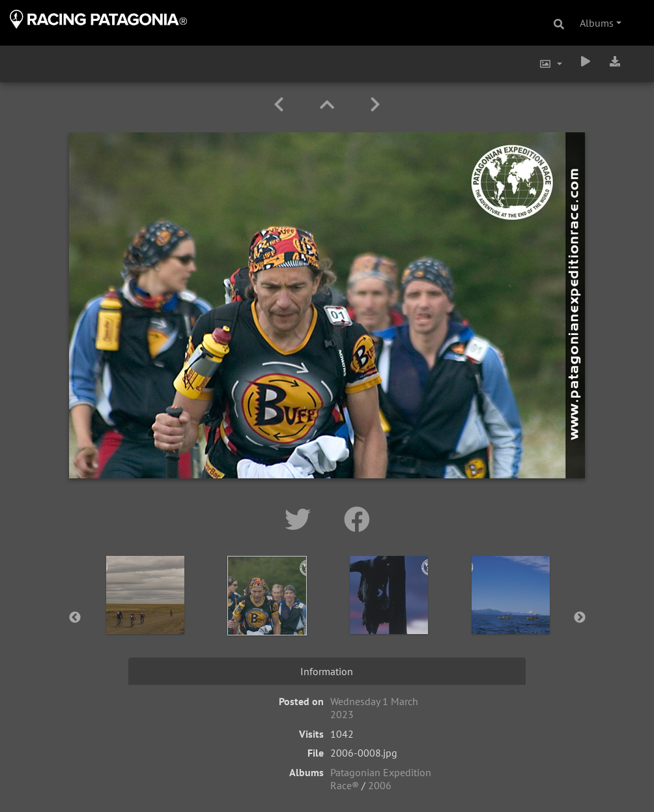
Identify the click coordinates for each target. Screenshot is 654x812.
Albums (597, 23)
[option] (146, 615)
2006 (380, 785)
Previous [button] (75, 618)
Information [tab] (327, 671)
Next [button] (580, 618)
